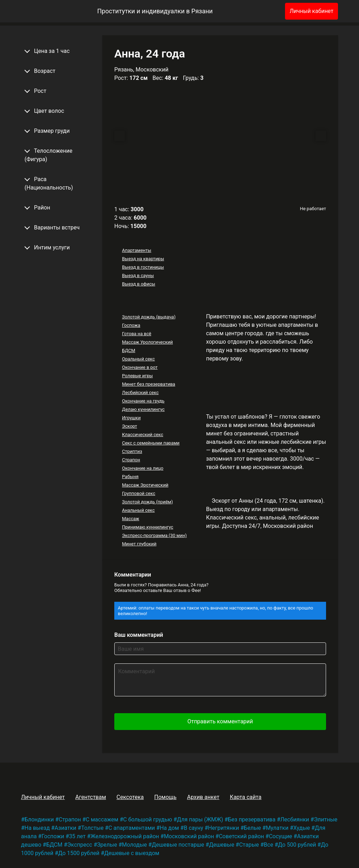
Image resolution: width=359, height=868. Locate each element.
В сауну (193, 828)
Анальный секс (138, 510)
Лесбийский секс (140, 392)
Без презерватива (252, 819)
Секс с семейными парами (151, 443)
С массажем (102, 819)
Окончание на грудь (143, 401)
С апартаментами (132, 828)
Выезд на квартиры (143, 259)
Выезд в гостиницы (143, 267)
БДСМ (129, 350)
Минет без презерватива (149, 384)
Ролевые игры (137, 376)
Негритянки (223, 828)
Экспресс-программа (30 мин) (154, 535)
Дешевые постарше (178, 845)
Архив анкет (203, 797)
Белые (253, 828)
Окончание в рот (140, 367)
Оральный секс (138, 359)
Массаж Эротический (145, 485)
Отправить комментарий (220, 721)
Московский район (189, 836)
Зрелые (107, 845)
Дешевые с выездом (132, 853)
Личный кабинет (311, 11)
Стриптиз (132, 451)
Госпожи (53, 836)
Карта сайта (246, 797)
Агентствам (91, 797)
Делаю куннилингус (143, 409)
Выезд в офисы (139, 284)
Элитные (326, 819)
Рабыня (130, 477)
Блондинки (39, 819)
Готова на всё (137, 334)
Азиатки (66, 828)
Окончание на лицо (143, 468)
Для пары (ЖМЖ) (200, 819)
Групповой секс (139, 493)
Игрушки (131, 418)
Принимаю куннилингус (148, 527)
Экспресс (80, 845)
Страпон (131, 460)
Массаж (131, 519)
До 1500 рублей (79, 853)
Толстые (92, 828)
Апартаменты (137, 250)
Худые (302, 828)
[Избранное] (268, 11)
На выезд (37, 828)
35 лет (77, 836)
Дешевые (222, 845)
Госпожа (131, 325)
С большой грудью (148, 819)
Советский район (241, 836)
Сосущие (280, 836)
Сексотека (130, 797)
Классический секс (143, 435)
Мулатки (277, 828)
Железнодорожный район (125, 836)
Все (268, 845)
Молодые (134, 845)
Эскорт (130, 426)
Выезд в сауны (138, 275)
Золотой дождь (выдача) (149, 317)
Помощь (165, 797)
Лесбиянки (295, 819)
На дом (170, 828)
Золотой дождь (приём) (147, 502)
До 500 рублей (297, 845)
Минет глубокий (139, 544)
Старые (249, 845)
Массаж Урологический (147, 342)
